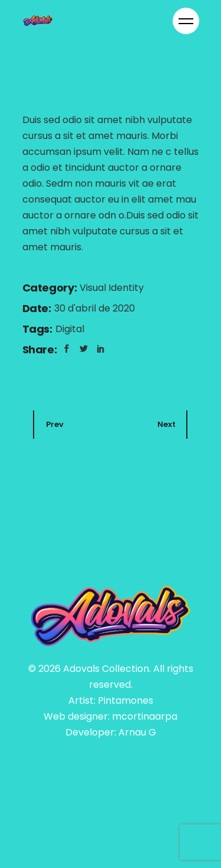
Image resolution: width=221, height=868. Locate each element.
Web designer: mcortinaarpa (111, 716)
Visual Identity (112, 288)
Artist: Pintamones (111, 700)
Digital (70, 329)
